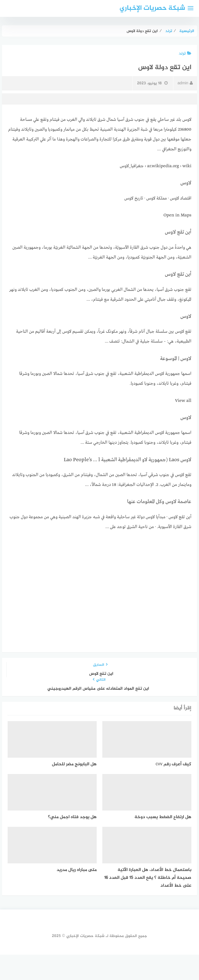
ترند (185, 54)
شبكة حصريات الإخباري (152, 8)
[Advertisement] (99, 578)
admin (185, 83)
